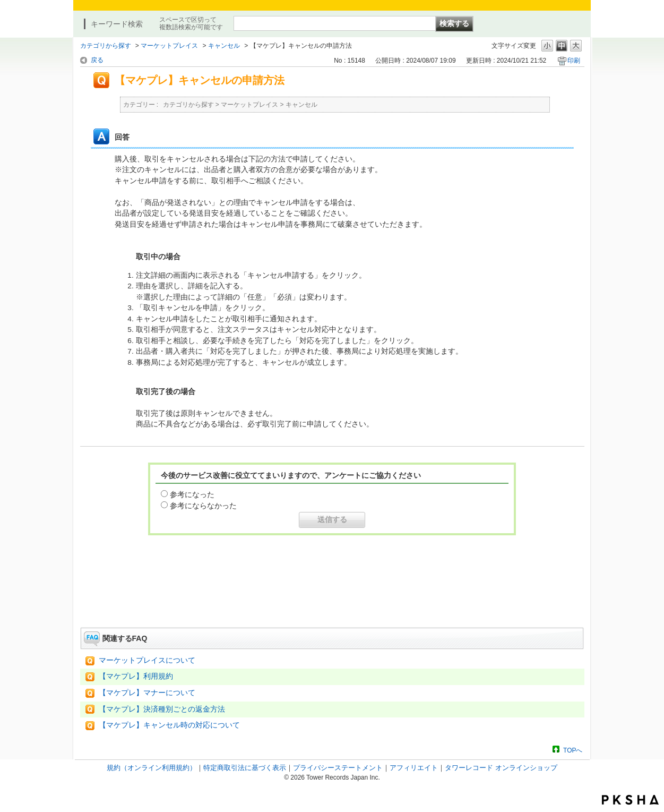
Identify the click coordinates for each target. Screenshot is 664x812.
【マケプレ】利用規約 (136, 676)
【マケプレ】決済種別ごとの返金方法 (162, 709)
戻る (97, 60)
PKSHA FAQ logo (630, 800)
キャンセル (224, 46)
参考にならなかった (203, 506)
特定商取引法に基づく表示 (245, 768)
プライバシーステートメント (338, 768)
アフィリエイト (414, 768)
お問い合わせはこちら (332, 598)
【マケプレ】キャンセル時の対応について (169, 725)
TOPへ (573, 750)
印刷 (574, 61)
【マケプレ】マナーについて (147, 693)
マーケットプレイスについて (147, 660)
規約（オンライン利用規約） (152, 768)
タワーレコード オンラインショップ (501, 768)
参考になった (192, 494)
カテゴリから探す (106, 46)
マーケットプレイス (169, 46)
